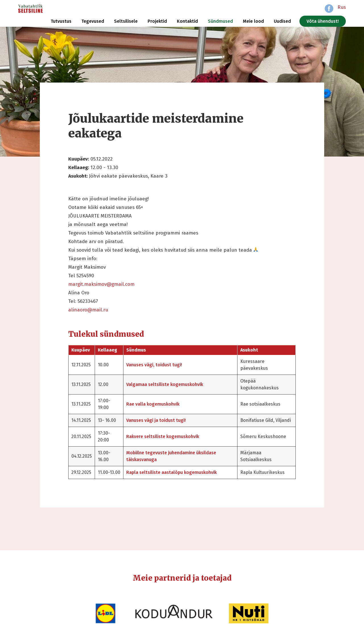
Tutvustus (61, 21)
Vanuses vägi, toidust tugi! (154, 365)
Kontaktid (187, 21)
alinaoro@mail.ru (88, 310)
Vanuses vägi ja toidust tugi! (156, 420)
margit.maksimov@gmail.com (101, 284)
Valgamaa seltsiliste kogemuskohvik (165, 384)
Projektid (157, 21)
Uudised (282, 21)
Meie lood (253, 21)
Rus (342, 7)
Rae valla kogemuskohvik (153, 404)
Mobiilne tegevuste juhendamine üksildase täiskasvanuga (171, 456)
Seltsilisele (126, 21)
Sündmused (220, 21)
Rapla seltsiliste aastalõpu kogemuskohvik (171, 472)
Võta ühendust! (323, 21)
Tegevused (93, 21)
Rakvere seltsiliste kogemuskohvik (163, 436)
